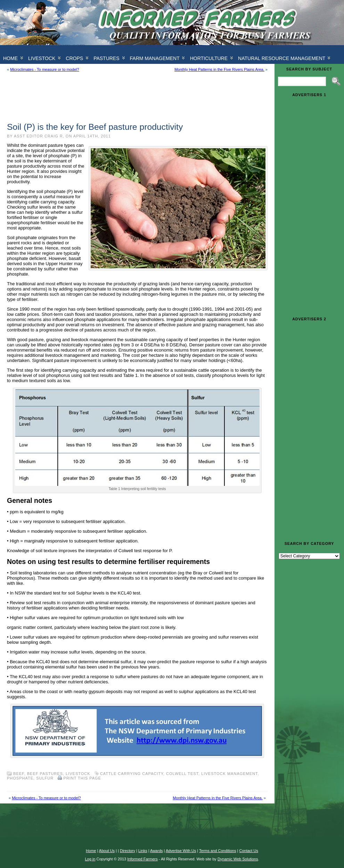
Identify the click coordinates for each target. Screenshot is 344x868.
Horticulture (209, 58)
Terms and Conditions (218, 851)
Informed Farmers (142, 859)
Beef (19, 774)
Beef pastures (45, 774)
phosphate (20, 778)
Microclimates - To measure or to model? (44, 69)
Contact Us (248, 851)
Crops (74, 58)
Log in (90, 859)
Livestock (42, 58)
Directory (128, 851)
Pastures (106, 58)
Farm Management (155, 58)
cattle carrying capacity (132, 774)
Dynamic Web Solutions (238, 859)
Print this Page (82, 778)
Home (91, 851)
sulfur (45, 778)
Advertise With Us (181, 851)
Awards (156, 851)
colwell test (182, 774)
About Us (107, 851)
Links (143, 851)
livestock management (229, 774)
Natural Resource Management (282, 58)
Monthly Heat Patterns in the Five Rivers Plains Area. (219, 69)
